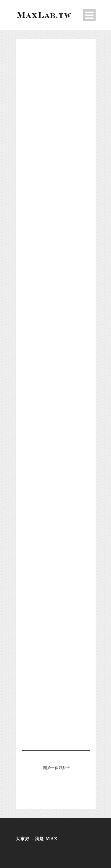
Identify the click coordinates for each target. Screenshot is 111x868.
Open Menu (89, 15)
